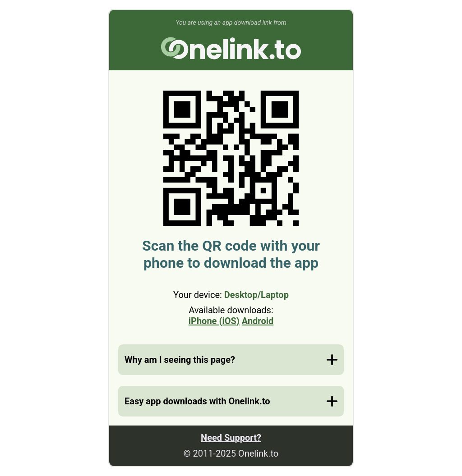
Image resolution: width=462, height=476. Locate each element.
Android (258, 321)
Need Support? (231, 438)
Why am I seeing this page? (180, 360)
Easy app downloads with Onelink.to (197, 401)
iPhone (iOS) (214, 321)
